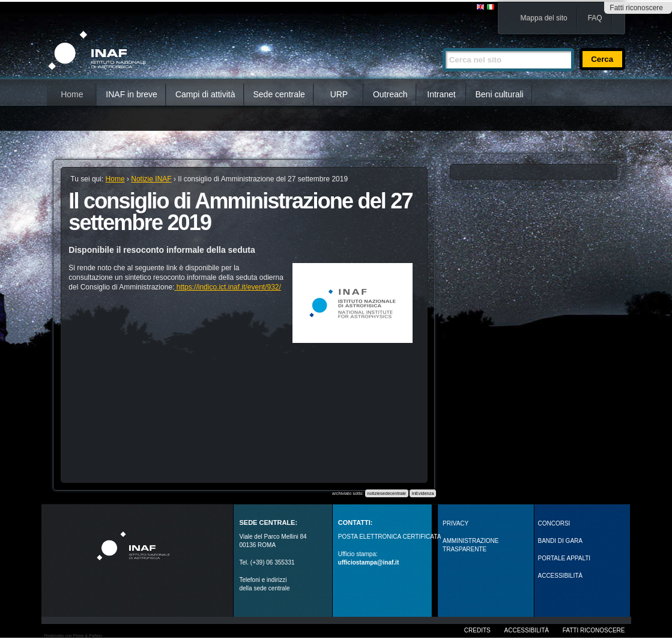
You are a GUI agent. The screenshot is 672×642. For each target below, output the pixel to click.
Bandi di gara (560, 541)
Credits (477, 630)
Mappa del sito (544, 18)
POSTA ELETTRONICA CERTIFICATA (390, 537)
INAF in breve (132, 94)
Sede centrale (279, 94)
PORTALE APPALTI (565, 558)
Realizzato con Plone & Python (73, 636)
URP (339, 94)
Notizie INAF (151, 179)
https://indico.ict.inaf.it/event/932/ (227, 287)
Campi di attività (205, 94)
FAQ (595, 18)
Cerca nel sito (442, 43)
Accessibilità (527, 630)
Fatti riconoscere (636, 8)
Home (72, 94)
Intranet (441, 94)
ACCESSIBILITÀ (560, 576)
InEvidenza (423, 493)
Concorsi (554, 523)
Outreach (390, 94)
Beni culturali (500, 94)
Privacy (456, 523)
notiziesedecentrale (386, 493)
